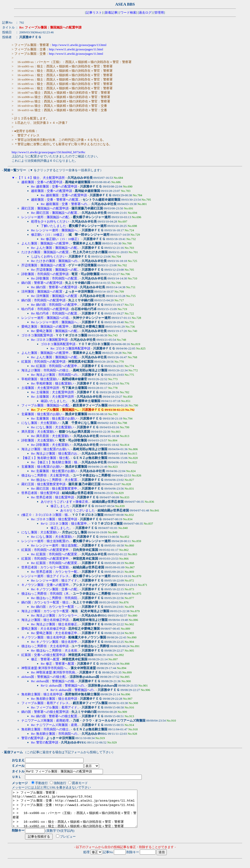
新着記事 (111, 13)
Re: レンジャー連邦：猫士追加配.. (55, 545)
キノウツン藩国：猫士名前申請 (43, 637)
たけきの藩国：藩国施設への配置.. (46, 252)
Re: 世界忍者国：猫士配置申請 (53, 497)
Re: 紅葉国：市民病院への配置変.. (55, 554)
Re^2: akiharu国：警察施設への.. (63, 685)
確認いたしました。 (55, 401)
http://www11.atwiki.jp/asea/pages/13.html (79, 45)
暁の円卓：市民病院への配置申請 (45, 309)
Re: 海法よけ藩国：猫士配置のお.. (55, 453)
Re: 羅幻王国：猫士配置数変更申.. (55, 488)
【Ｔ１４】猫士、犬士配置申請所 (41, 178)
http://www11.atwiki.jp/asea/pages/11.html (76, 49)
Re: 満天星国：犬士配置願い (51, 436)
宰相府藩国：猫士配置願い (40, 379)
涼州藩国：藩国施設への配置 (42, 291)
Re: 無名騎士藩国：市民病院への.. (55, 734)
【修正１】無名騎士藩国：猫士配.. (46, 458)
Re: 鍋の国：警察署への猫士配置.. (55, 716)
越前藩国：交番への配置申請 (42, 182)
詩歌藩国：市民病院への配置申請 (45, 274)
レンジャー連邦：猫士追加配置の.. (46, 541)
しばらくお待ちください (48, 256)
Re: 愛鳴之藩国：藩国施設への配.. (55, 331)
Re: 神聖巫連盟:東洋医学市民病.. (54, 672)
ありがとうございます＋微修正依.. (65, 502)
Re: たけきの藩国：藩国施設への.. (55, 261)
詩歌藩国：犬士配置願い (39, 440)
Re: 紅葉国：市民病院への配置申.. (55, 366)
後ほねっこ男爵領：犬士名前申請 (45, 646)
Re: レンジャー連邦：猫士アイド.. (55, 580)
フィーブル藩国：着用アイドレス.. (46, 703)
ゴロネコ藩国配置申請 (37, 335)
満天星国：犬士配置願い (39, 432)
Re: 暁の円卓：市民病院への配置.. (55, 313)
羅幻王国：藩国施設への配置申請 (45, 208)
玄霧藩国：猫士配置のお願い (42, 414)
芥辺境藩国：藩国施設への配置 (43, 265)
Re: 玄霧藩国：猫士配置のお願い (54, 418)
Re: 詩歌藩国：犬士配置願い (51, 445)
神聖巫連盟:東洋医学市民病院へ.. (45, 668)
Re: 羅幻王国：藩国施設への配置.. (55, 213)
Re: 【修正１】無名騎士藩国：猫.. (55, 462)
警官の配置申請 (32, 738)
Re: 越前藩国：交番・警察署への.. (65, 204)
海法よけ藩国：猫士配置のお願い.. (46, 449)
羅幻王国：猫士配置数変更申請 (43, 484)
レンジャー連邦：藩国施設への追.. (46, 318)
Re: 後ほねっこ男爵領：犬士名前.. (55, 650)
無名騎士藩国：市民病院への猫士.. (46, 729)
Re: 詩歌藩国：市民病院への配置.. (55, 278)
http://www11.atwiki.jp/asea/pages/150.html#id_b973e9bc (49, 152)
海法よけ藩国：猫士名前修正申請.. (46, 620)
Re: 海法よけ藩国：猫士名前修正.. (55, 624)
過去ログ (145, 13)
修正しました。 (62, 528)
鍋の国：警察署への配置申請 (42, 283)
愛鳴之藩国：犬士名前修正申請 (43, 629)
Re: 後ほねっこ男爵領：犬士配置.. (55, 480)
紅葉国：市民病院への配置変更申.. (46, 550)
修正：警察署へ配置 (45, 659)
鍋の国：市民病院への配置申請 (43, 300)
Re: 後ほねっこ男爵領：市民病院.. (55, 598)
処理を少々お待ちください (50, 221)
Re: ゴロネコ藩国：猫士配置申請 (54, 519)
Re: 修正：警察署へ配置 (58, 664)
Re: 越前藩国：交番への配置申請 (54, 186)
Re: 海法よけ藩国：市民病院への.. (55, 375)
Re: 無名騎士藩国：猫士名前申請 (54, 699)
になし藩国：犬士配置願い (40, 423)
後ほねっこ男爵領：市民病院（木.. (46, 594)
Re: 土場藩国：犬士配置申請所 (53, 392)
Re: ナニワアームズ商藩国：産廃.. (55, 725)
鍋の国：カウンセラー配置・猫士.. (46, 602)
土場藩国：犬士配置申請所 (40, 388)
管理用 (159, 13)
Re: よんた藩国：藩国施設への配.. (55, 248)
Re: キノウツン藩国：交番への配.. (55, 589)
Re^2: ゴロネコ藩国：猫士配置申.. (65, 523)
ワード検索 (128, 13)
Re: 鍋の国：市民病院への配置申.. (55, 305)
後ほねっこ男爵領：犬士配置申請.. (46, 475)
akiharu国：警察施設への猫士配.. (44, 677)
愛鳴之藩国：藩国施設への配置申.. (46, 327)
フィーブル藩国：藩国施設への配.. (46, 405)
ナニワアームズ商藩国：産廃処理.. (46, 720)
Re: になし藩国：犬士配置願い (53, 427)
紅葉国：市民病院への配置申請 (43, 362)
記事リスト (94, 13)
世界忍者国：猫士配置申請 (40, 493)
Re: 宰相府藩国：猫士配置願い (53, 383)
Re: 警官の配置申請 (45, 742)
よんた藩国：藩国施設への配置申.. (46, 243)
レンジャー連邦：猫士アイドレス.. (46, 576)
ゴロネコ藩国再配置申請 (58, 344)
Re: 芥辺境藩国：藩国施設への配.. (55, 270)
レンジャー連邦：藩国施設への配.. (46, 217)
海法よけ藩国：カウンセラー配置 (45, 611)
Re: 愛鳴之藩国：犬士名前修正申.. (55, 633)
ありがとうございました (78, 510)
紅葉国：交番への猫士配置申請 (43, 655)
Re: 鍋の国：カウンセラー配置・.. (55, 607)
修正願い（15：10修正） (48, 235)
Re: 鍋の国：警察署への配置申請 (54, 287)
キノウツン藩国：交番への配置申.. (46, 585)
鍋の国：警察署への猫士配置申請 (45, 712)
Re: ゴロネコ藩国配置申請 (49, 340)
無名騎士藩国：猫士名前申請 (42, 694)
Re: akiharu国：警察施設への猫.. (53, 681)
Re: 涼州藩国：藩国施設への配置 (54, 296)
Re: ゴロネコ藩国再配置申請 (70, 348)
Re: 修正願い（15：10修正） (61, 239)
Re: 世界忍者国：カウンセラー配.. (55, 572)
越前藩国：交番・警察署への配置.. (56, 200)
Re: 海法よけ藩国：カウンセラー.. (55, 615)
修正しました (60, 506)
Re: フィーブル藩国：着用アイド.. (55, 707)
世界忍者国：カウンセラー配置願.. (46, 567)
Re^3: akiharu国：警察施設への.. (73, 690)
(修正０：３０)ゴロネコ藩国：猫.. (45, 515)
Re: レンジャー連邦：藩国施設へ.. (55, 230)
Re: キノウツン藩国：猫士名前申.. (55, 642)
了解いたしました (53, 226)
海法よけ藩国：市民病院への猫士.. (46, 370)
